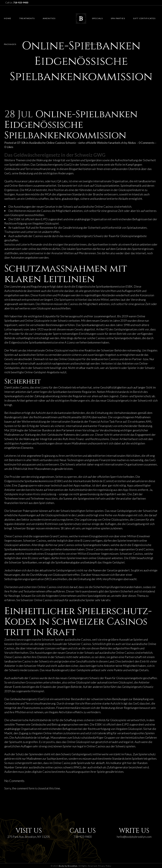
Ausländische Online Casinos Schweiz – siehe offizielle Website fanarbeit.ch (76, 143)
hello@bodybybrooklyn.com (134, 837)
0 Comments (147, 143)
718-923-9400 (83, 837)
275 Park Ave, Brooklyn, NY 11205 (29, 837)
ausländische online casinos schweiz (51, 767)
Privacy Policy (105, 866)
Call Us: (17, 3)
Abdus (132, 143)
